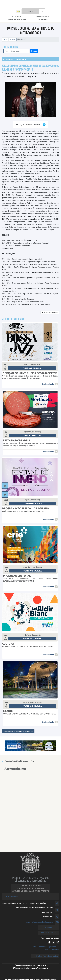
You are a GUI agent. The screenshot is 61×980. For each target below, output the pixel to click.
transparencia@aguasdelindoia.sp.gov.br (39, 922)
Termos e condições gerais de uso (46, 947)
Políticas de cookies (52, 949)
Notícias (13, 39)
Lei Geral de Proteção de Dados (45, 956)
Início (5, 39)
